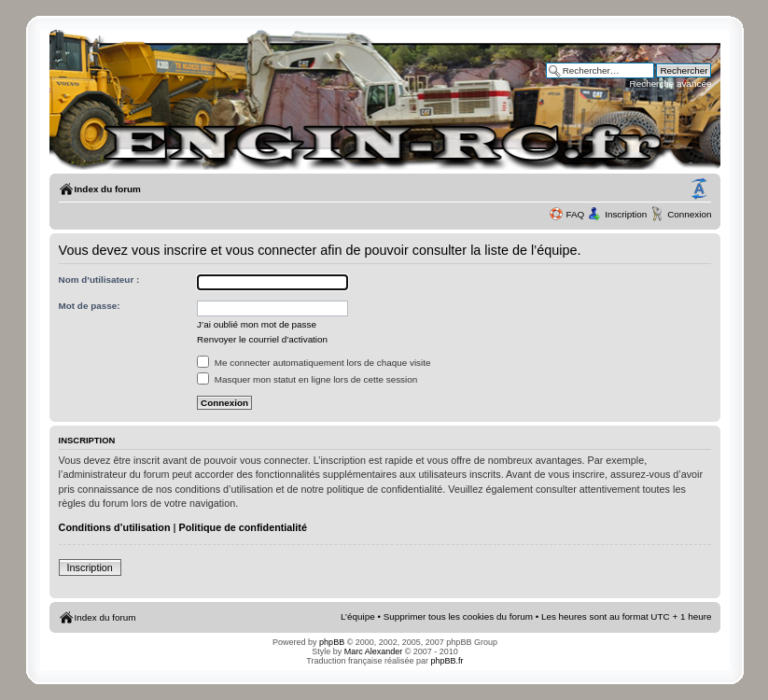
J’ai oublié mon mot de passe (257, 324)
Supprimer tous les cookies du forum (458, 616)
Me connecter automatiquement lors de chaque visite (314, 363)
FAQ (575, 214)
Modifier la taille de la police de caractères (699, 189)
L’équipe (358, 616)
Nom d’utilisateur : (99, 280)
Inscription (626, 214)
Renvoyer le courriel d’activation (262, 339)
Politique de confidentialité (243, 527)
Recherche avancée (671, 84)
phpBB (332, 642)
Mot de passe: (90, 306)
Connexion (689, 214)
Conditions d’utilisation (115, 527)
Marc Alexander (374, 651)
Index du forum (108, 189)
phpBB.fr (447, 661)
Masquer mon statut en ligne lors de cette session (307, 379)
